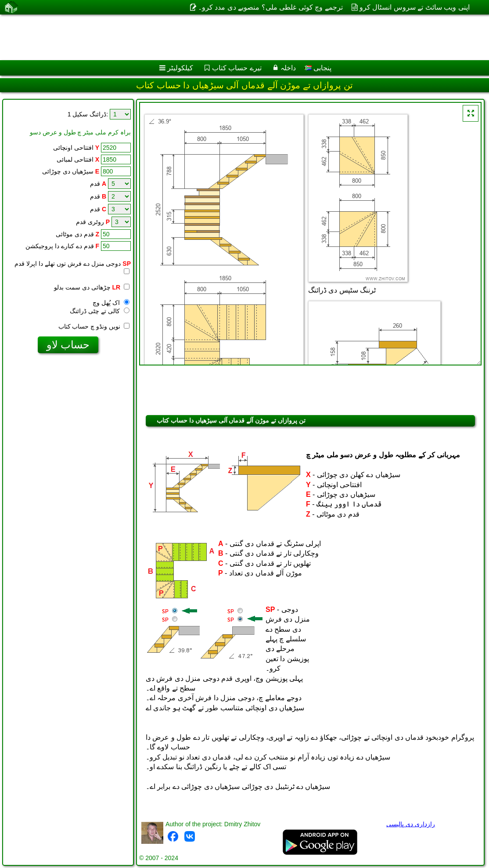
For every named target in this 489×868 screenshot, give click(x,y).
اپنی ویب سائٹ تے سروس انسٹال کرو (415, 7)
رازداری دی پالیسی (411, 824)
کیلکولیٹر (180, 68)
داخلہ (288, 68)
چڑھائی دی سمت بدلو (92, 287)
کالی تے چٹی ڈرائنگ (100, 311)
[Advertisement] (235, 37)
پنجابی (318, 68)
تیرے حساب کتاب (237, 68)
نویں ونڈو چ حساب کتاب (94, 326)
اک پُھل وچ (111, 303)
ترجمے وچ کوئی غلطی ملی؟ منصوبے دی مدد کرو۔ (270, 7)
